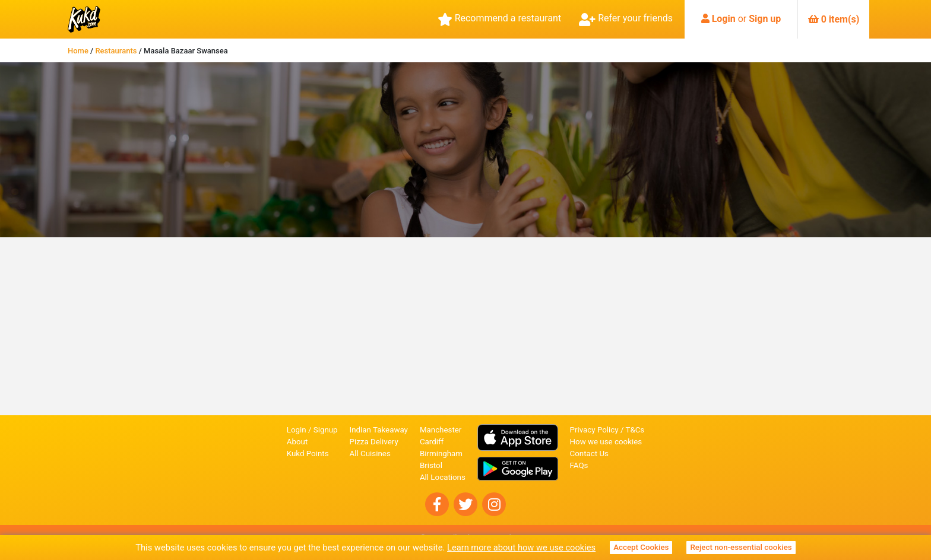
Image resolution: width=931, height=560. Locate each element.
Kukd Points (308, 454)
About (297, 442)
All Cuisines (370, 454)
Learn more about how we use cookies (521, 548)
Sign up (765, 19)
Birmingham (441, 454)
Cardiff (432, 442)
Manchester (441, 430)
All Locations (443, 477)
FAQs (579, 465)
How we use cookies (606, 442)
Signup (326, 430)
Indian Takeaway (379, 430)
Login (724, 19)
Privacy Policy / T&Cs (607, 430)
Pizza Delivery (374, 442)
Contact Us (589, 454)
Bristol (431, 465)
